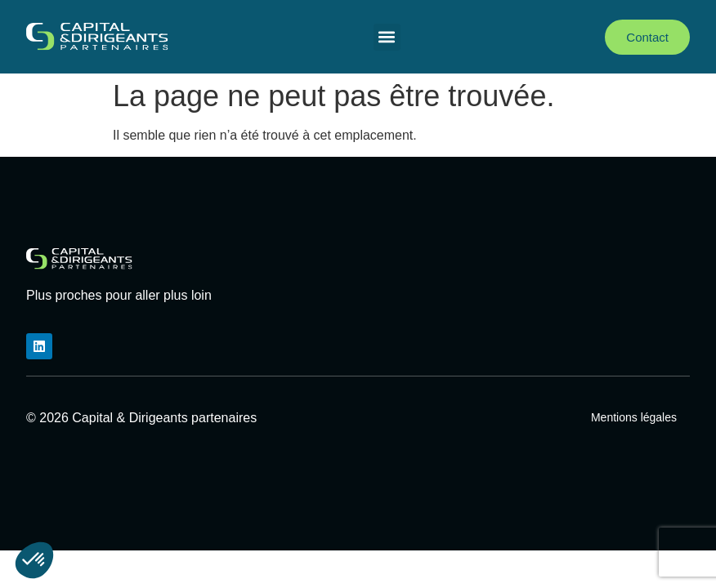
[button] (387, 37)
